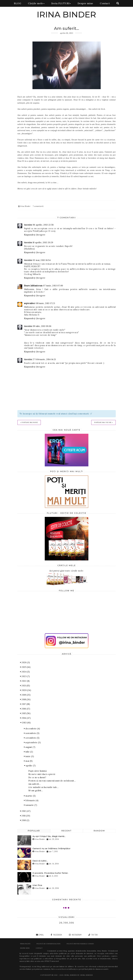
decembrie (32, 729)
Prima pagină (25, 944)
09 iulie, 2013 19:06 (42, 326)
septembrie (32, 742)
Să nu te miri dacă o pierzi (42, 774)
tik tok (94, 935)
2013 (25, 723)
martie (30, 796)
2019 (25, 695)
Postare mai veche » (103, 422)
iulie (28, 752)
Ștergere (41, 235)
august (30, 747)
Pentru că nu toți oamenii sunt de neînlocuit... (52, 781)
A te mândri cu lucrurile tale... (44, 787)
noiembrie (32, 733)
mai (28, 761)
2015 (25, 713)
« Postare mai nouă (29, 422)
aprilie (30, 766)
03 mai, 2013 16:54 (42, 260)
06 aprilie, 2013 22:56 (43, 225)
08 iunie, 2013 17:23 (45, 303)
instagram (76, 935)
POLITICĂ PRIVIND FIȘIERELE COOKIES (80, 944)
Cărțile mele (36, 3)
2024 (25, 672)
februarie (31, 800)
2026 (25, 662)
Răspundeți (30, 235)
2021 (25, 686)
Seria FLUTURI (61, 3)
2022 (25, 681)
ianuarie (31, 805)
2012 (25, 811)
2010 (25, 820)
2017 (25, 704)
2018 (25, 699)
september (30, 303)
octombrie (32, 738)
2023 (25, 676)
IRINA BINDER (66, 14)
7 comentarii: (38, 206)
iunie (29, 756)
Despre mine (85, 3)
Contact (105, 3)
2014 (25, 718)
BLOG (18, 3)
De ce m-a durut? (37, 777)
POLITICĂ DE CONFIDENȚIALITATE (49, 944)
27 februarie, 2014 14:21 (44, 359)
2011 (25, 816)
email (41, 935)
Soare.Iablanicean (33, 286)
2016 (25, 709)
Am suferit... (35, 784)
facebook (57, 935)
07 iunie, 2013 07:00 (53, 286)
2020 (26, 690)
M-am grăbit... (36, 790)
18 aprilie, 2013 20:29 (43, 242)
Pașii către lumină (38, 771)
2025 (25, 667)
